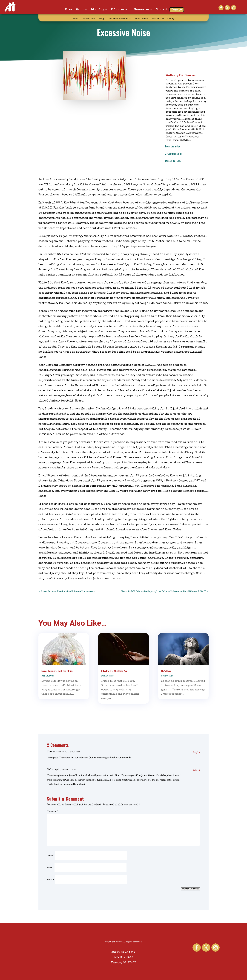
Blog (101, 19)
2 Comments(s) (174, 154)
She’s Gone (166, 671)
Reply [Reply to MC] (197, 770)
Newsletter (141, 19)
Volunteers (119, 10)
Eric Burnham (188, 75)
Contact (162, 10)
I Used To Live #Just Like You (114, 671)
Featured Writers (118, 19)
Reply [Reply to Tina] (197, 752)
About (80, 10)
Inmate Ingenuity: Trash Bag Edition (57, 671)
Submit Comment (190, 889)
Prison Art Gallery (163, 19)
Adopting (97, 10)
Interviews (88, 19)
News (76, 19)
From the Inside (173, 146)
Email (50, 867)
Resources (142, 10)
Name (50, 855)
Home (68, 10)
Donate (177, 10)
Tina (49, 751)
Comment (52, 811)
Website (51, 879)
